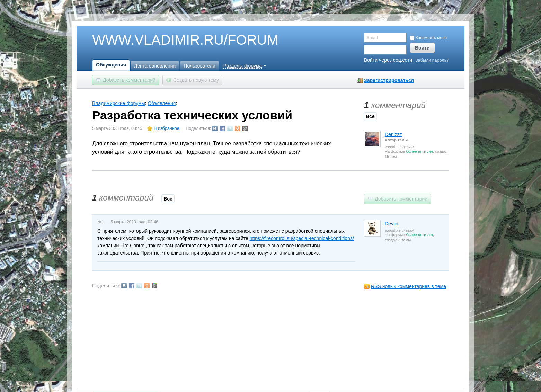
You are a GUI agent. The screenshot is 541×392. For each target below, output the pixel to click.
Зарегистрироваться (389, 80)
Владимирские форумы (119, 103)
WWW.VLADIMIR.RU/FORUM (174, 40)
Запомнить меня (428, 38)
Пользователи (199, 66)
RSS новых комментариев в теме (409, 286)
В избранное (167, 128)
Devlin (392, 224)
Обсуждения (111, 65)
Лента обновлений (155, 66)
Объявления (162, 103)
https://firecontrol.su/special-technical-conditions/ (302, 238)
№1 (101, 222)
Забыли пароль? (432, 60)
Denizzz (393, 134)
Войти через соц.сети (388, 60)
